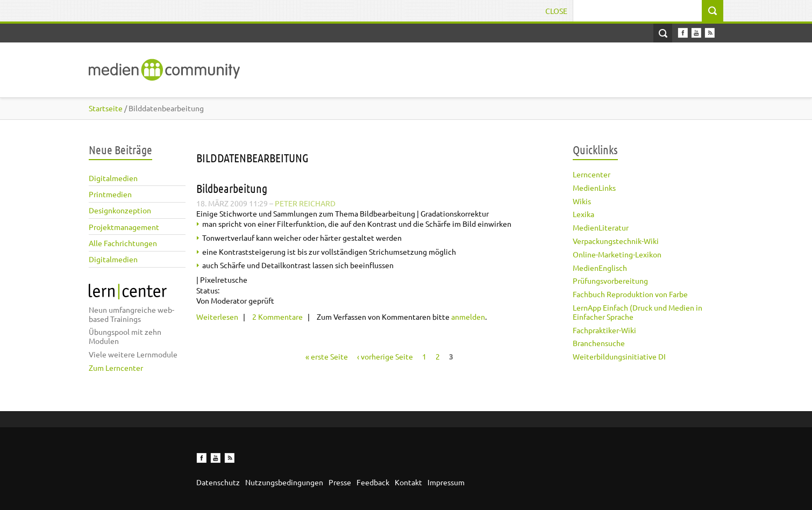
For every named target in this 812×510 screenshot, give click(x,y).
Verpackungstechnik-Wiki (616, 241)
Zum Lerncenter (116, 368)
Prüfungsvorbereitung (610, 281)
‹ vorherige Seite (385, 356)
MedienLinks (594, 188)
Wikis (582, 201)
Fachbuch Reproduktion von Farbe (630, 294)
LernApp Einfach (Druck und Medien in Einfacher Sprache (638, 312)
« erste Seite (327, 356)
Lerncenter (592, 174)
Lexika (583, 214)
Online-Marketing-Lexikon (617, 254)
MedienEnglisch (600, 268)
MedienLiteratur (601, 227)
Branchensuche (599, 343)
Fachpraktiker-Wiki (604, 330)
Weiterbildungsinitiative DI (619, 356)
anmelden (468, 317)
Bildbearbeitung (232, 188)
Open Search (663, 33)
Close (556, 11)
